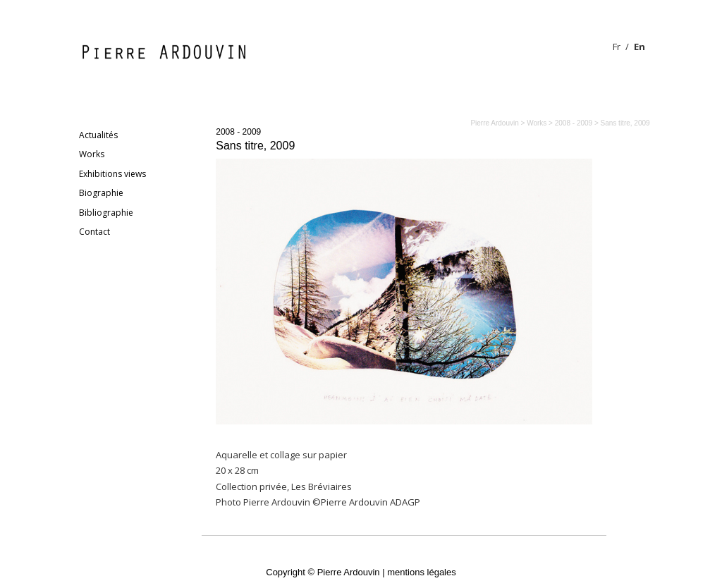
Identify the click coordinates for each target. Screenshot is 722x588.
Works (92, 154)
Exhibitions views (112, 174)
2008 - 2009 (238, 132)
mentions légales (422, 572)
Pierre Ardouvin (494, 123)
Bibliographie (106, 213)
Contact (94, 232)
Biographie (101, 193)
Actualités (98, 135)
